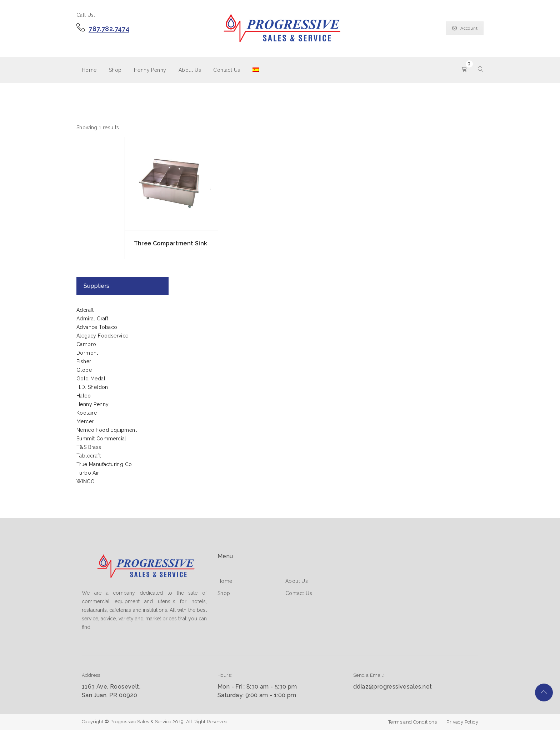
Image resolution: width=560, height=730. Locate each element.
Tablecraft (89, 456)
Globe (84, 370)
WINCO (86, 481)
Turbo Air (88, 473)
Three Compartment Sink (171, 243)
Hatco (84, 396)
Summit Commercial (101, 439)
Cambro (86, 344)
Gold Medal (91, 379)
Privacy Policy (462, 722)
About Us (190, 70)
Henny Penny (150, 70)
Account (465, 28)
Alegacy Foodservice (102, 336)
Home (89, 70)
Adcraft (85, 310)
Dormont (87, 353)
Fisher (84, 361)
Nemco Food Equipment (107, 430)
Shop (115, 70)
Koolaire (87, 413)
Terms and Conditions (412, 722)
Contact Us (227, 70)
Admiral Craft (92, 319)
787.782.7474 (109, 29)
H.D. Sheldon (92, 387)
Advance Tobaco (97, 327)
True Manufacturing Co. (105, 464)
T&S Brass (89, 447)
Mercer (85, 421)
